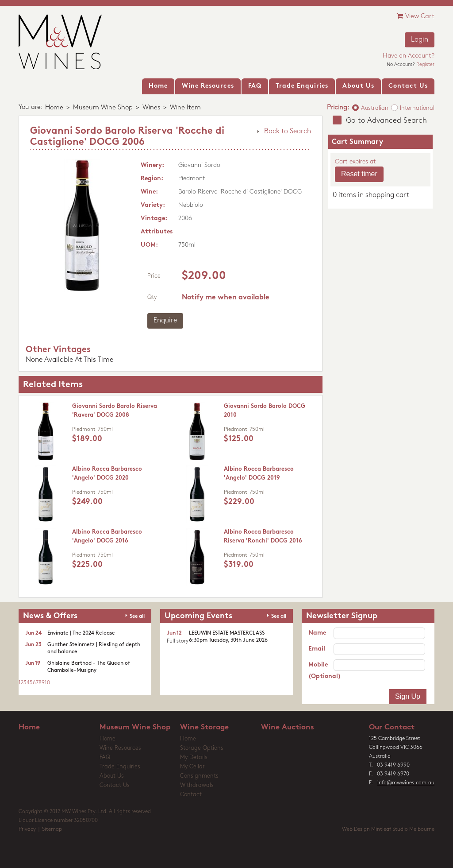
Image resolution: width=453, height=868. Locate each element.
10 (47, 683)
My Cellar (192, 767)
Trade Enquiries (120, 767)
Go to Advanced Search (386, 121)
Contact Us (115, 785)
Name (317, 633)
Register (425, 65)
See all (137, 616)
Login (420, 40)
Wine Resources (120, 748)
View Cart (416, 16)
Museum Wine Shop (103, 108)
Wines (151, 108)
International (417, 108)
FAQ (105, 758)
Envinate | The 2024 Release (81, 633)
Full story (178, 641)
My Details (194, 758)
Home (54, 108)
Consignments (199, 776)
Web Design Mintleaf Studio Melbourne (388, 829)
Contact (191, 795)
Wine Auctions (288, 727)
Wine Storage (204, 727)
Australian (375, 108)
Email (317, 649)
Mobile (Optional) (321, 671)
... (53, 683)
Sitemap (52, 829)
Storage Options (202, 748)
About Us (112, 776)
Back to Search (288, 132)
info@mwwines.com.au (406, 783)
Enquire (165, 321)
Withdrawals (197, 785)
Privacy (27, 829)
